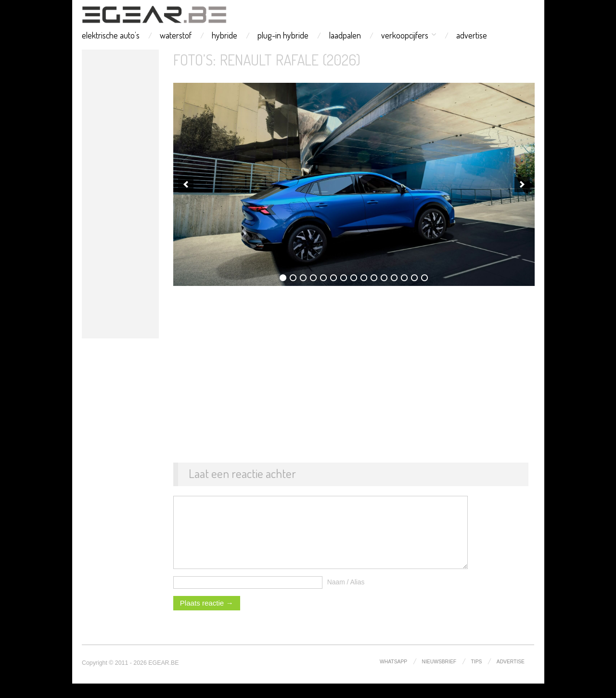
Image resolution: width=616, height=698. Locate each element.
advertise (472, 35)
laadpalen (345, 35)
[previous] (186, 184)
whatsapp (393, 676)
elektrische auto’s (111, 35)
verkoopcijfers (405, 35)
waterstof (176, 35)
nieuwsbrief (439, 676)
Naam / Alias (346, 596)
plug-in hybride (283, 35)
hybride (225, 35)
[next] (522, 184)
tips (477, 676)
